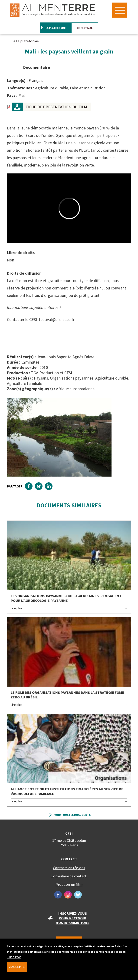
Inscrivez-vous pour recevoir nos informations (73, 918)
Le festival (85, 28)
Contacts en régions (69, 868)
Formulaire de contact (69, 876)
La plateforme (56, 28)
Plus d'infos (14, 959)
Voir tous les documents (72, 815)
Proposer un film (69, 884)
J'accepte (17, 969)
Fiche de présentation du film (56, 107)
